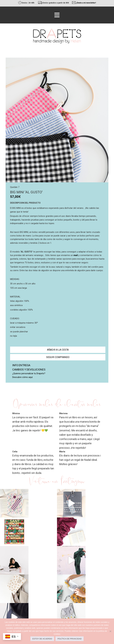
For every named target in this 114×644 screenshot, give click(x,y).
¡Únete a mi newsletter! (86, 3)
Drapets (57, 36)
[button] (57, 15)
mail (76, 255)
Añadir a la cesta (58, 350)
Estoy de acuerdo (42, 639)
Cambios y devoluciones (29, 370)
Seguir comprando (58, 357)
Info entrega (21, 365)
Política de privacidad (69, 639)
